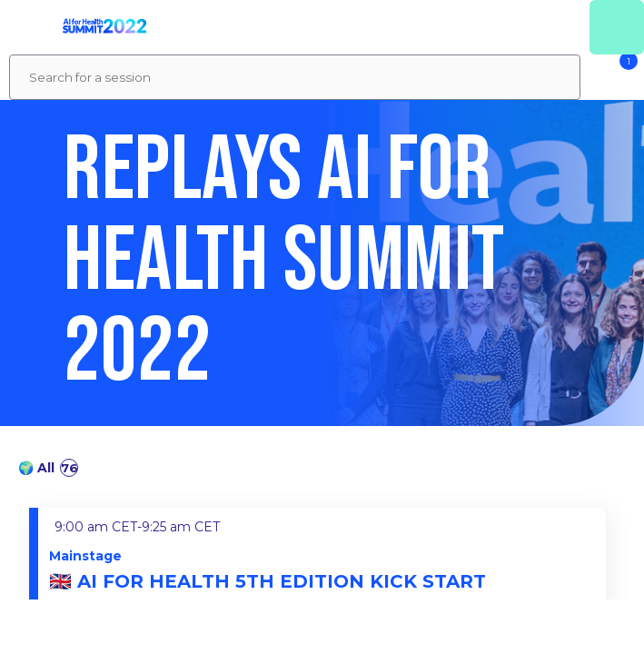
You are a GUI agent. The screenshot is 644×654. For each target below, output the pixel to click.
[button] (27, 27)
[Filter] (612, 77)
